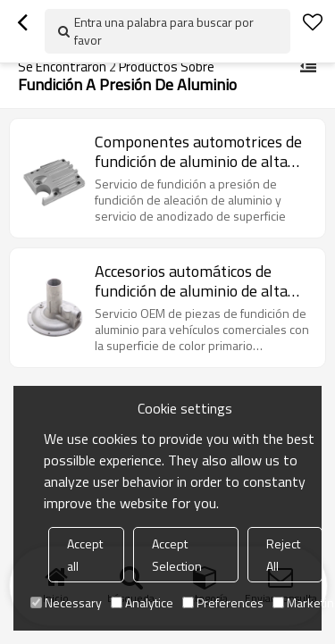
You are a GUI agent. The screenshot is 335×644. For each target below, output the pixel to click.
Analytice (142, 602)
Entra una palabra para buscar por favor (164, 31)
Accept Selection (177, 555)
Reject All (283, 555)
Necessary (66, 602)
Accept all (85, 555)
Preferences (223, 602)
